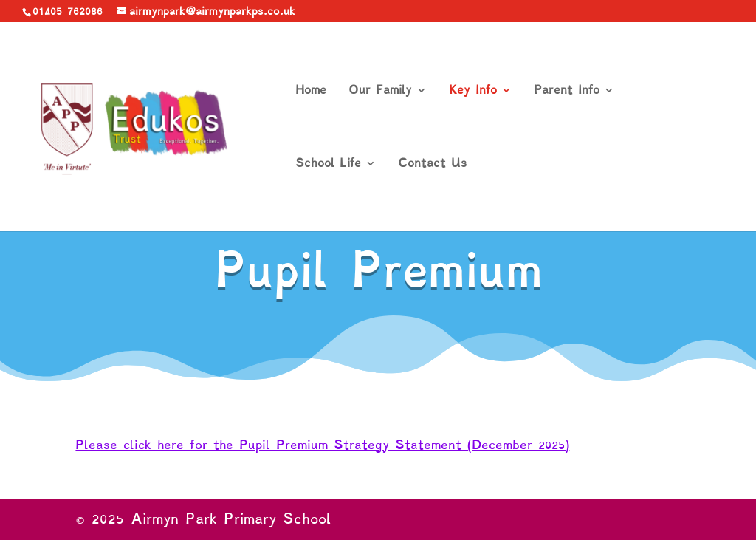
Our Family (380, 91)
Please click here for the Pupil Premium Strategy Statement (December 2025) (322, 444)
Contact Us (432, 164)
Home (311, 91)
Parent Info (567, 91)
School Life (328, 164)
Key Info (473, 91)
